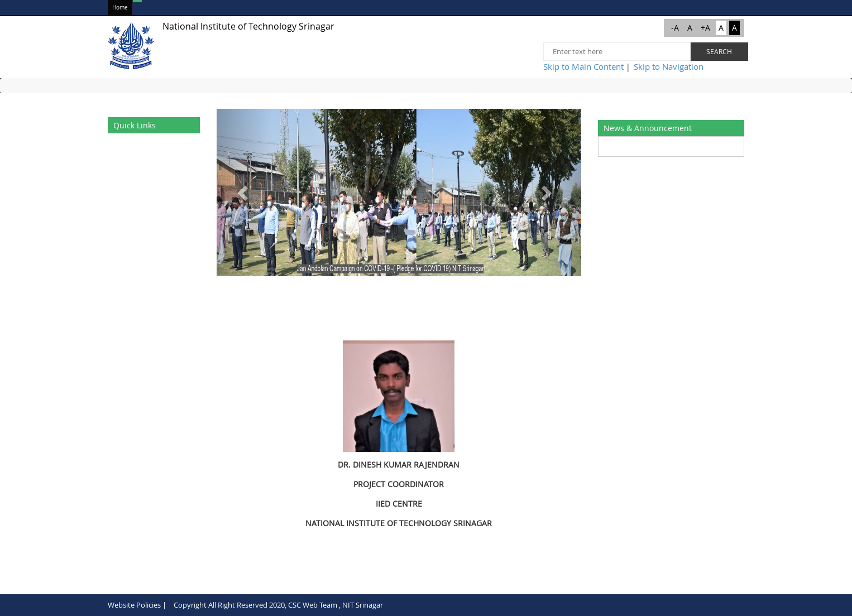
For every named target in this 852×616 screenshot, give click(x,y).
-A (675, 28)
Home (120, 8)
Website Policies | (137, 605)
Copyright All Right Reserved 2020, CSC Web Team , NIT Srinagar (278, 605)
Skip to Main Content (583, 66)
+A (705, 28)
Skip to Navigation (669, 66)
